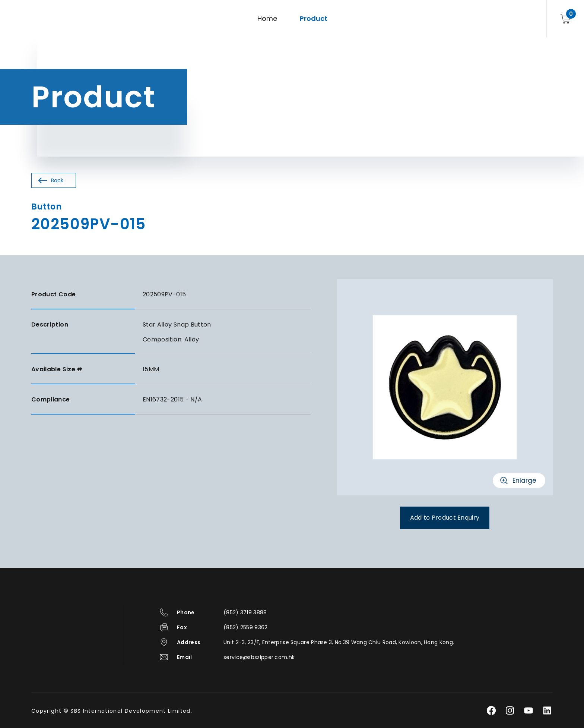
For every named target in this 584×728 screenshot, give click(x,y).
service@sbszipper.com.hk (259, 657)
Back (57, 180)
